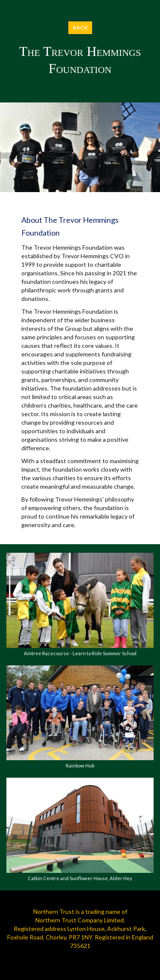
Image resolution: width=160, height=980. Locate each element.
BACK (80, 28)
